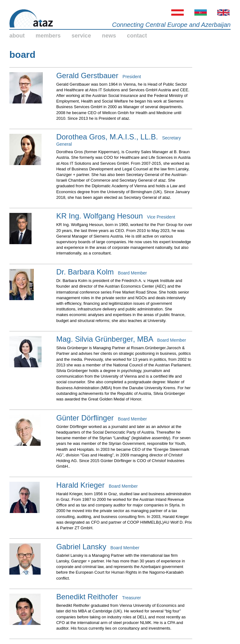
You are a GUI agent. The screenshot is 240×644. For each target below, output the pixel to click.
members (48, 36)
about (17, 36)
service (81, 36)
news (109, 36)
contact (137, 36)
